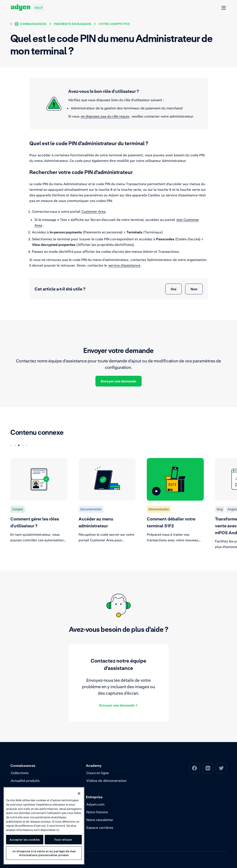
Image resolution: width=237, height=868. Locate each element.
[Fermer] (79, 793)
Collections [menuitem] (20, 773)
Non (194, 289)
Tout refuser (63, 840)
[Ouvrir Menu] (224, 8)
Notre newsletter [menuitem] (100, 820)
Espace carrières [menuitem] (100, 828)
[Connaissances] (31, 24)
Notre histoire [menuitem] (97, 812)
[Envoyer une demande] (118, 705)
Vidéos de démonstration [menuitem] (106, 781)
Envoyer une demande (118, 381)
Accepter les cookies (25, 840)
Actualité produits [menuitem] (25, 781)
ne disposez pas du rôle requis (105, 116)
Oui (174, 289)
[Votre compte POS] (114, 24)
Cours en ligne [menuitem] (98, 773)
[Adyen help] (28, 8)
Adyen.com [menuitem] (95, 804)
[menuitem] (194, 768)
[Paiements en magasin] (73, 24)
